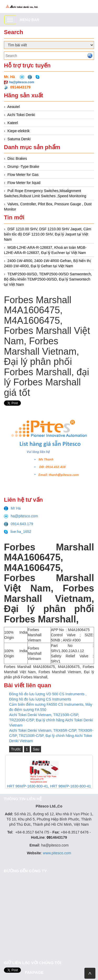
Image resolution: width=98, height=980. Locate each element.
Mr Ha (12, 508)
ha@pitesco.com (22, 82)
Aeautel (13, 107)
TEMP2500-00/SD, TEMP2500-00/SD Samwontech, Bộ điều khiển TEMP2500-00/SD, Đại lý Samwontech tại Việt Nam (48, 279)
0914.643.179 (19, 524)
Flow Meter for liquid (24, 183)
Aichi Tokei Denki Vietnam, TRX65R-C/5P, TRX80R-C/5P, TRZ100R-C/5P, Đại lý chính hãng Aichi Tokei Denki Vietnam (51, 736)
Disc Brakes (17, 158)
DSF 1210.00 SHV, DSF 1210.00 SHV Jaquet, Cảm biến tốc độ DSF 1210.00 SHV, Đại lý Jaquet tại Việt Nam (48, 234)
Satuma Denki (19, 139)
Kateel (13, 123)
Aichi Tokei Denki (21, 115)
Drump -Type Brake (23, 167)
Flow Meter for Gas (23, 175)
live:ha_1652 (18, 532)
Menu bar (29, 20)
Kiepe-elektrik (19, 131)
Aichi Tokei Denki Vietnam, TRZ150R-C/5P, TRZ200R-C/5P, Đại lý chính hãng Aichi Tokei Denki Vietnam (51, 720)
